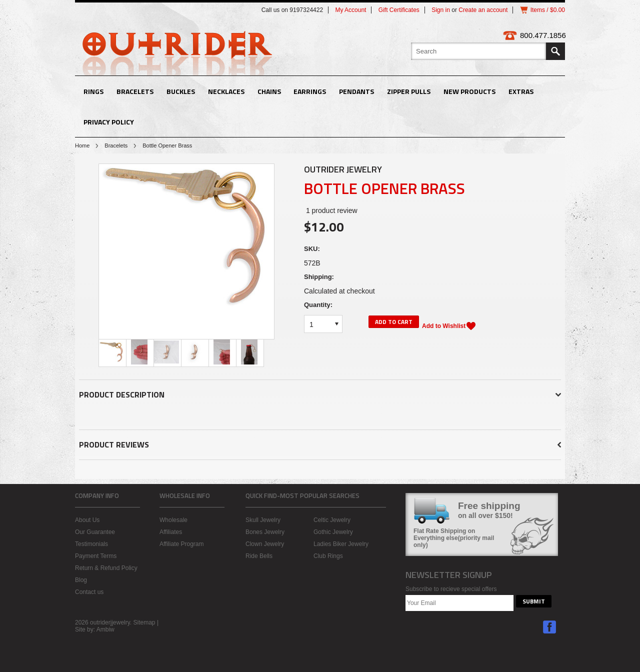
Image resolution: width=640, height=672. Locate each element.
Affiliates (171, 532)
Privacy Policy (109, 122)
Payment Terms (96, 556)
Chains (269, 91)
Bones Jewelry (265, 532)
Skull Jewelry (263, 520)
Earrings (310, 91)
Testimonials (91, 544)
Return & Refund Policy (106, 568)
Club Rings (328, 556)
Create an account (483, 10)
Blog (81, 580)
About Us (87, 520)
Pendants (356, 91)
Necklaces (226, 91)
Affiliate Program (181, 544)
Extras (521, 91)
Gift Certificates (399, 10)
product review (332, 210)
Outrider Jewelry (343, 169)
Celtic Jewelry (332, 520)
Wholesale (173, 520)
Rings (93, 91)
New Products (469, 91)
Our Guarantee (95, 532)
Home (82, 145)
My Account (350, 10)
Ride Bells (259, 556)
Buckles (181, 91)
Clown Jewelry (265, 544)
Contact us (89, 592)
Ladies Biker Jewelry (341, 544)
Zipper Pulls (409, 91)
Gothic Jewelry (333, 532)
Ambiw (105, 629)
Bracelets (135, 91)
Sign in (441, 10)
